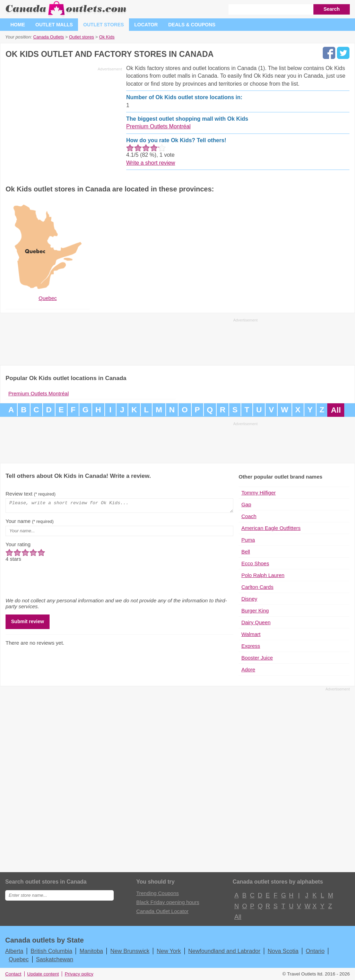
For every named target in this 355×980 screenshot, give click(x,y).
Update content (43, 974)
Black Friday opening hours (168, 902)
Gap (246, 504)
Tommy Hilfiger (258, 493)
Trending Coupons (158, 893)
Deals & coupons (192, 25)
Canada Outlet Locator (162, 911)
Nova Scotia (283, 951)
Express (251, 646)
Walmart (251, 634)
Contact (13, 974)
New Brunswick (130, 951)
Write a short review (151, 163)
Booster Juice (257, 658)
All (336, 410)
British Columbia (51, 951)
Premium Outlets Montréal (158, 126)
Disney (249, 599)
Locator (146, 25)
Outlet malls (54, 25)
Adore (248, 669)
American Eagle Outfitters (271, 528)
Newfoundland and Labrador (224, 951)
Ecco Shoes (255, 563)
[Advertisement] (64, 122)
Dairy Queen (256, 622)
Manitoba (91, 951)
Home (18, 25)
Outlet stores (103, 25)
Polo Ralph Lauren (263, 575)
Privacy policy (79, 974)
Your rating (18, 546)
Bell (246, 552)
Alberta (14, 951)
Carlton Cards (257, 587)
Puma (248, 540)
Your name (30, 523)
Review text (31, 494)
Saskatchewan (55, 959)
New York (169, 951)
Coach (249, 516)
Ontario (315, 951)
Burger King (255, 611)
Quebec (19, 959)
